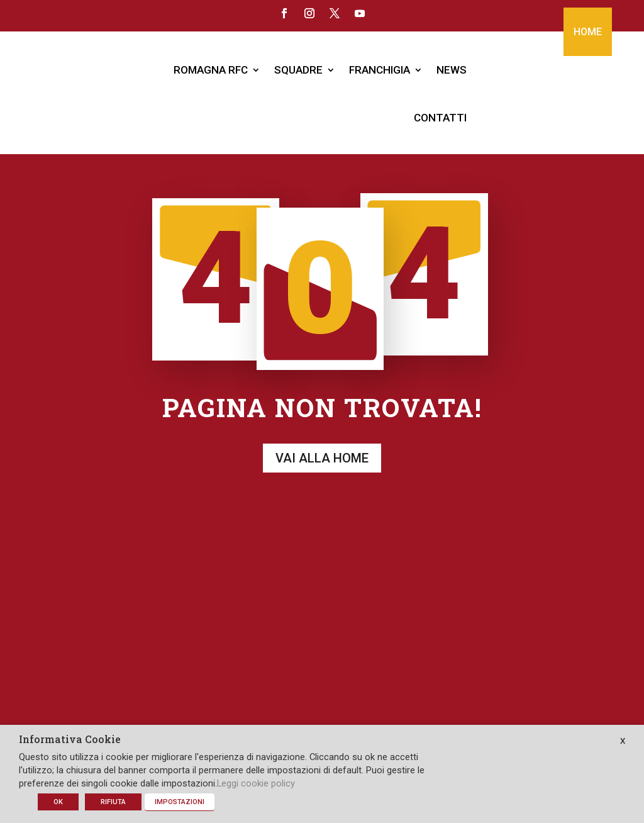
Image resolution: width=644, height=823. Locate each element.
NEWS (452, 70)
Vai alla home (322, 445)
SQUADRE (298, 70)
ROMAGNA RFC (211, 70)
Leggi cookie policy (256, 783)
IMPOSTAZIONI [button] (180, 802)
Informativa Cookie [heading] (70, 740)
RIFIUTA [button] (113, 802)
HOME (588, 32)
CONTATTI (440, 118)
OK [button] (58, 802)
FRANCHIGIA (380, 70)
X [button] (623, 741)
